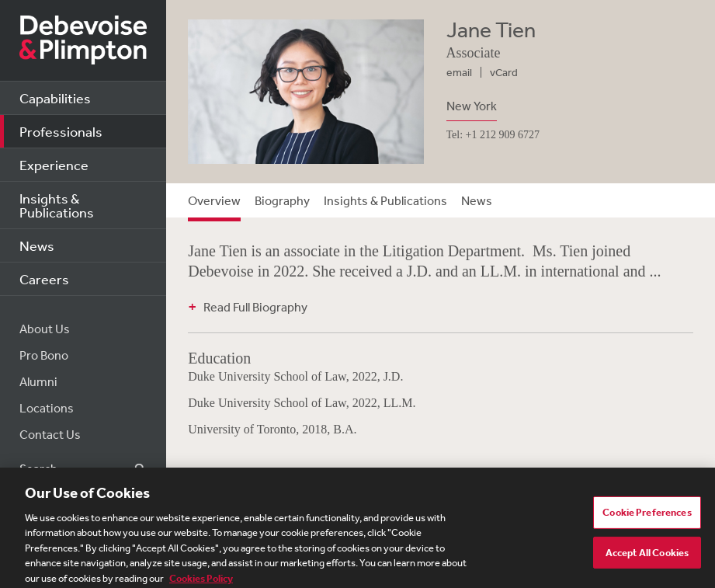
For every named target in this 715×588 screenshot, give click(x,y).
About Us (45, 329)
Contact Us (50, 434)
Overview (214, 200)
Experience (54, 165)
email (459, 72)
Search (131, 469)
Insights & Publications (57, 205)
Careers (44, 279)
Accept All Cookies (647, 557)
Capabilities (55, 98)
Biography (282, 200)
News (37, 245)
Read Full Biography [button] (255, 307)
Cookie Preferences (647, 516)
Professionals (61, 131)
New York (472, 106)
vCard (504, 72)
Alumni (38, 381)
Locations (47, 408)
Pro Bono (44, 355)
